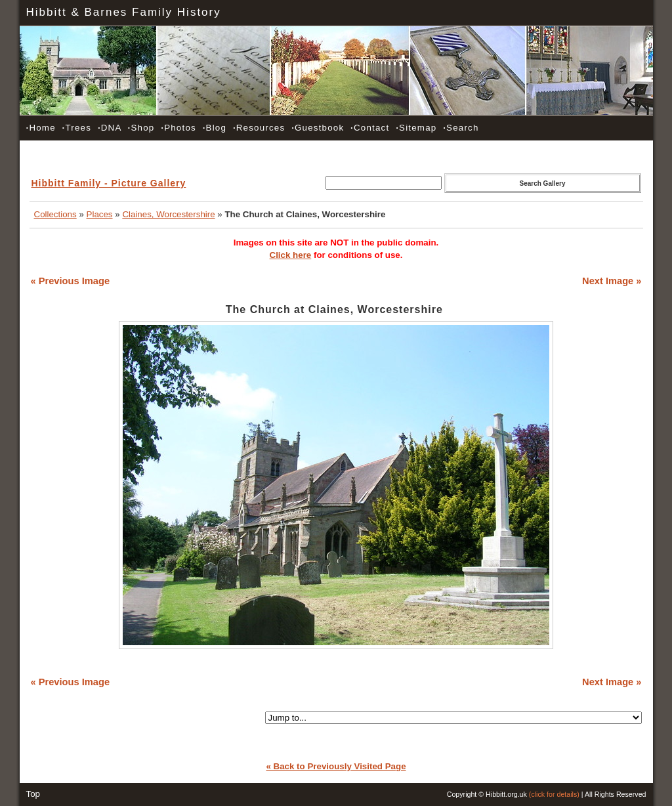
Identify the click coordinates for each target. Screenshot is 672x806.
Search (461, 128)
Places (100, 214)
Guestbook (318, 128)
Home (41, 128)
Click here (291, 255)
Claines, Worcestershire (168, 214)
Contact (370, 128)
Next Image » (612, 281)
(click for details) (554, 794)
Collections (55, 214)
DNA (110, 128)
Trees (77, 128)
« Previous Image (71, 281)
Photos (178, 128)
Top (33, 794)
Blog (215, 128)
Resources (259, 128)
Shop (141, 128)
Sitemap (416, 128)
